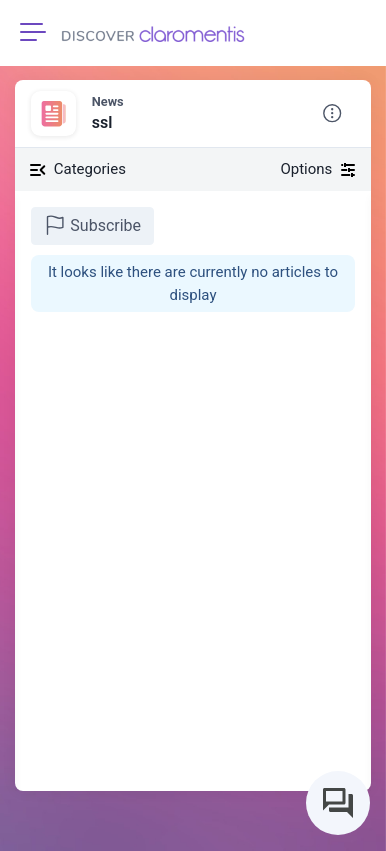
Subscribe (92, 225)
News (108, 101)
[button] (332, 114)
